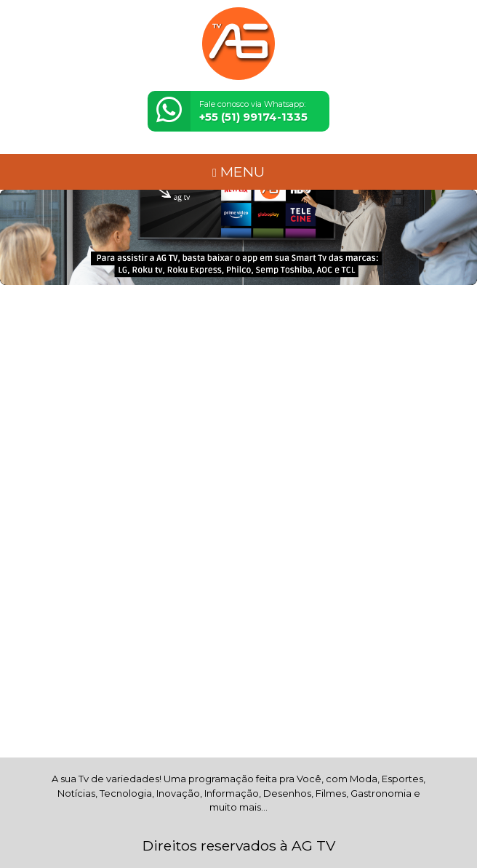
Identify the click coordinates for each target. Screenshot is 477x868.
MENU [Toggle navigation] (238, 172)
